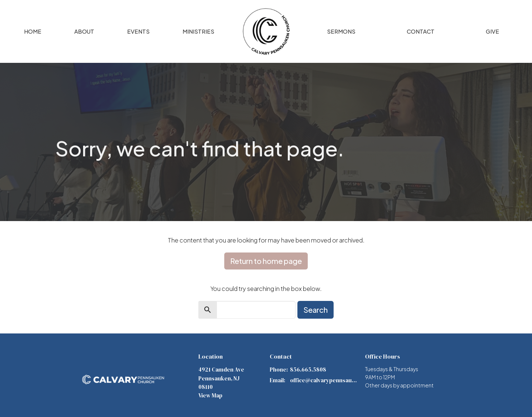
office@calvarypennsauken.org (324, 380)
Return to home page (266, 261)
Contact (421, 31)
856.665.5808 (308, 369)
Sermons (341, 31)
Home (33, 31)
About (84, 31)
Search (316, 310)
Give (492, 31)
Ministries (198, 31)
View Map (210, 395)
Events (138, 31)
